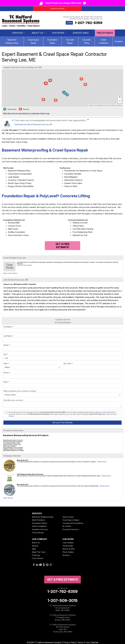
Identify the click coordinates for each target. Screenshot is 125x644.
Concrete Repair (70, 41)
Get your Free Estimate (62, 423)
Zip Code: (68, 363)
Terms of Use (111, 414)
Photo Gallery (68, 552)
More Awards (8, 498)
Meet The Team (39, 552)
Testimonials (68, 546)
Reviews (66, 555)
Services (19, 33)
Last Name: (8, 336)
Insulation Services (40, 529)
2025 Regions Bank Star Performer (30, 474)
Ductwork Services (71, 529)
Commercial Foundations (73, 523)
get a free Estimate (63, 580)
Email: (6, 382)
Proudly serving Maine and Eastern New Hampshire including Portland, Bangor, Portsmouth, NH (83, 18)
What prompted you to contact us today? (20, 391)
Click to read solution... (25, 265)
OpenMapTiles (99, 105)
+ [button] (120, 97)
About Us (39, 33)
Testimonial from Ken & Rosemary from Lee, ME (33, 124)
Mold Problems (38, 520)
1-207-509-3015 (63, 601)
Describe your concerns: (13, 400)
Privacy (11, 416)
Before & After (69, 549)
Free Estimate (105, 33)
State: (6, 363)
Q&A (34, 549)
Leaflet (91, 105)
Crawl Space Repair (33, 41)
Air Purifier (67, 526)
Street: (7, 345)
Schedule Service (57, 9)
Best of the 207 (23, 460)
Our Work (59, 33)
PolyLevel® (11, 214)
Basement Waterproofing (43, 517)
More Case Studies (10, 273)
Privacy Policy (70, 642)
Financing (36, 555)
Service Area (81, 33)
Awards (35, 546)
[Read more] (102, 462)
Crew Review (38, 558)
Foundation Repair (52, 41)
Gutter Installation (104, 41)
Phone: (7, 373)
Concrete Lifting (86, 41)
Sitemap (95, 642)
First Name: (8, 327)
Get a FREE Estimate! (62, 246)
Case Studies (68, 543)
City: (6, 354)
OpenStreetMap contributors (114, 105)
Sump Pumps (68, 517)
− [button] (120, 101)
